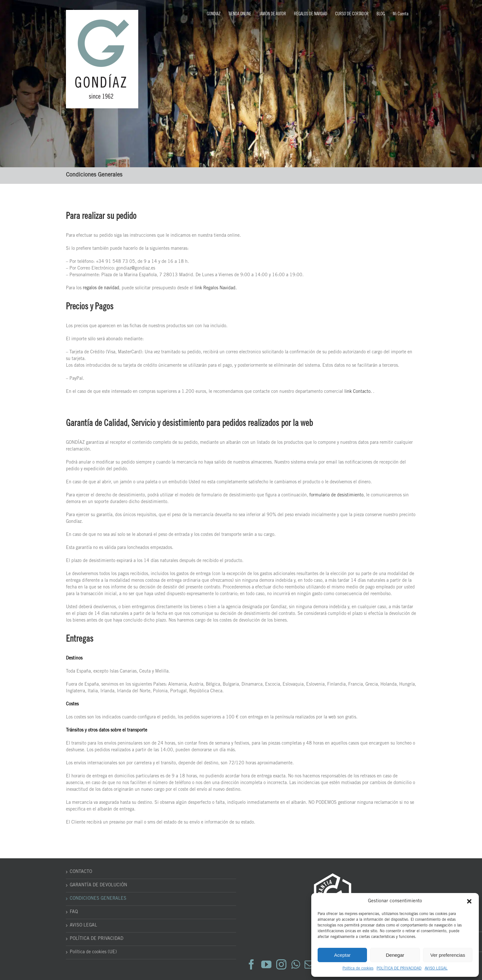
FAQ (74, 912)
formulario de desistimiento (336, 495)
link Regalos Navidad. (216, 288)
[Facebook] (251, 964)
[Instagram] (281, 964)
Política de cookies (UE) (93, 952)
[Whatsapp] (295, 964)
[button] (469, 901)
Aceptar (342, 955)
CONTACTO (81, 872)
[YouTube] (266, 964)
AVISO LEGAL (436, 969)
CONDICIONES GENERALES (98, 899)
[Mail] (310, 964)
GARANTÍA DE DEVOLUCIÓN (98, 885)
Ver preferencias (448, 955)
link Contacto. (358, 392)
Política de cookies (358, 969)
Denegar (395, 955)
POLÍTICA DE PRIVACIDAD (399, 969)
